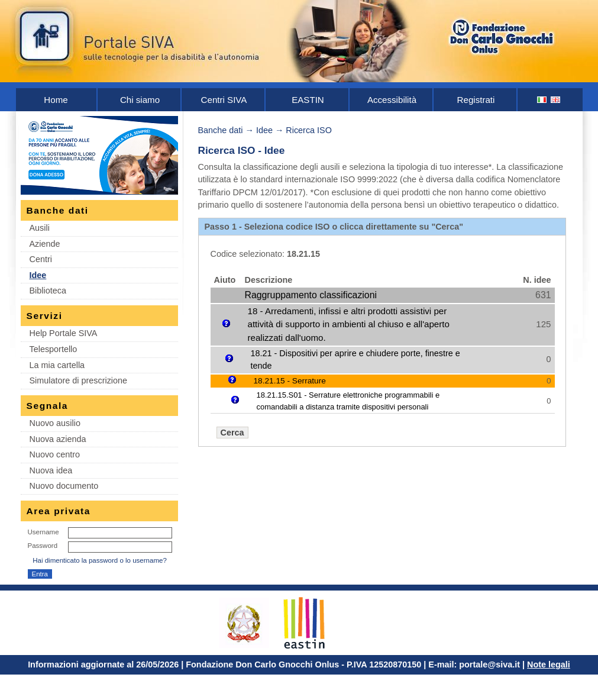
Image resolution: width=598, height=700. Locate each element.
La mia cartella (57, 365)
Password (43, 546)
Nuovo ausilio (55, 423)
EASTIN (308, 100)
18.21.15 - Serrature (290, 381)
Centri (41, 259)
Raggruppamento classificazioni (311, 295)
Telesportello (54, 349)
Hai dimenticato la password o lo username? (100, 560)
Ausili (40, 228)
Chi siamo (140, 100)
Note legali (549, 664)
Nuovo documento (64, 486)
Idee (38, 275)
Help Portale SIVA (64, 333)
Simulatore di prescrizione (79, 380)
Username (43, 532)
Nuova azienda (58, 439)
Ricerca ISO (309, 130)
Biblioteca (48, 291)
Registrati (476, 100)
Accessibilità (392, 100)
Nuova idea (51, 470)
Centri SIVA (224, 100)
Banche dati (221, 130)
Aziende (45, 244)
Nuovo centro (55, 454)
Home (56, 100)
